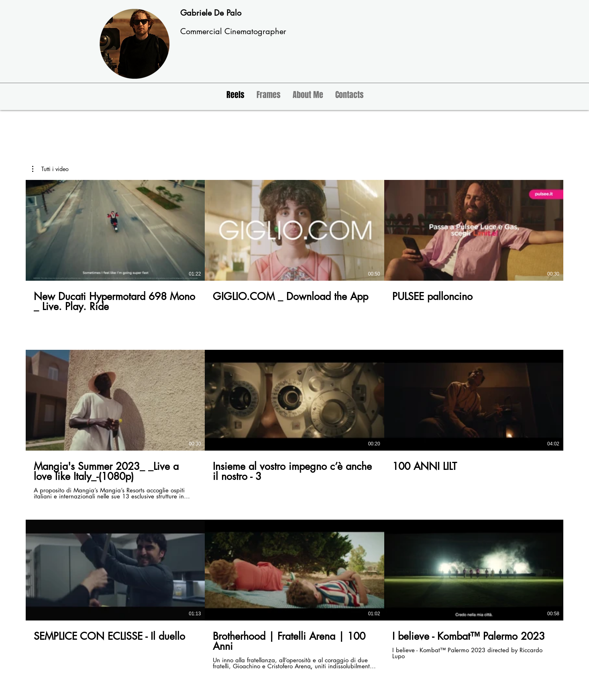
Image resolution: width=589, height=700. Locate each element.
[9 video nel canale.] (294, 425)
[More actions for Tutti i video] (50, 169)
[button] (50, 169)
